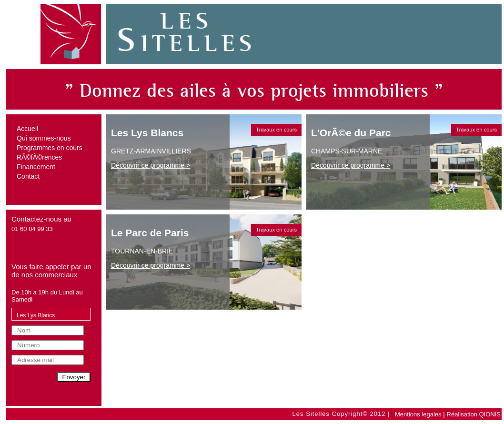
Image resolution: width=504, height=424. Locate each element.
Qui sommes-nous (44, 138)
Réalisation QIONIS (474, 414)
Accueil (27, 129)
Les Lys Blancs (36, 315)
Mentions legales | (420, 414)
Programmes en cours (50, 148)
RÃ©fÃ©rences (39, 157)
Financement (36, 167)
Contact (28, 176)
